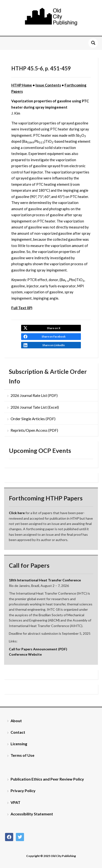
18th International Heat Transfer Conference (45, 580)
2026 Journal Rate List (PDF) (34, 395)
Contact (18, 732)
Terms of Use (22, 755)
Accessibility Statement (32, 814)
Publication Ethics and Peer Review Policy (47, 779)
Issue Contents (48, 85)
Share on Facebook (54, 336)
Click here (17, 513)
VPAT (15, 802)
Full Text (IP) (22, 308)
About (16, 721)
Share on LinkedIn (54, 345)
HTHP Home (22, 85)
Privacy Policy (23, 791)
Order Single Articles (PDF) (33, 419)
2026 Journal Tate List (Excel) (35, 407)
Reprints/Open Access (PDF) (34, 430)
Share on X (54, 328)
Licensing (19, 744)
